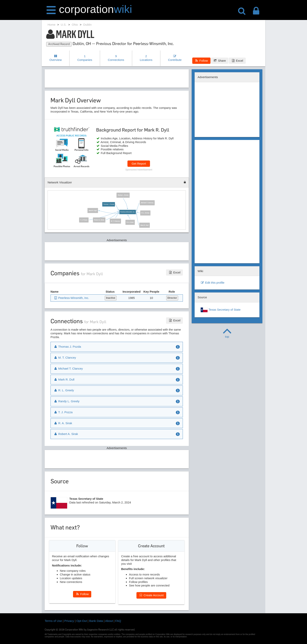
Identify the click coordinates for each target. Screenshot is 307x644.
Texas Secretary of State (220, 310)
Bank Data (96, 621)
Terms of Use (53, 621)
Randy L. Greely (123, 195)
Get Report (139, 164)
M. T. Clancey (115, 221)
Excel (237, 61)
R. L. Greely (145, 213)
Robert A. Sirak (99, 220)
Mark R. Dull (145, 225)
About (109, 621)
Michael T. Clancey (147, 203)
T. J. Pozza (84, 220)
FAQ (118, 621)
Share (220, 61)
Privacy (69, 621)
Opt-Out (82, 621)
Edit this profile (212, 283)
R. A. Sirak (130, 222)
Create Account (151, 595)
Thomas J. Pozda (109, 204)
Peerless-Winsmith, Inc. (128, 212)
